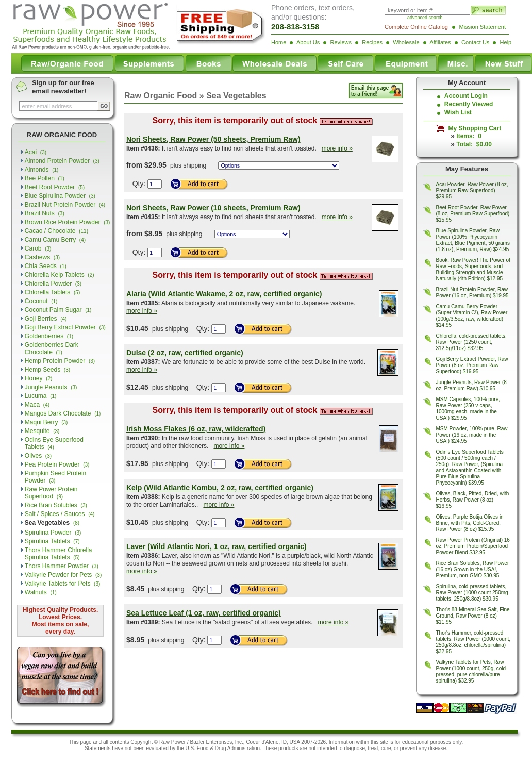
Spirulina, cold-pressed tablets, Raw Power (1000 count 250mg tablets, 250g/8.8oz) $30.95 (472, 593)
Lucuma (41, 396)
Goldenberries (49, 336)
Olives (38, 456)
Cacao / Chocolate (56, 231)
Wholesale (406, 42)
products (288, 748)
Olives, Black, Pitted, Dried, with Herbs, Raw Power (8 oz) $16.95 (473, 500)
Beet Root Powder (55, 187)
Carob (38, 248)
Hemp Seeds (47, 370)
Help (506, 42)
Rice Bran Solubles (56, 505)
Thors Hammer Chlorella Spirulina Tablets (59, 554)
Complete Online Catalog (416, 27)
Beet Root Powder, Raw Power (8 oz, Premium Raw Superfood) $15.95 (473, 214)
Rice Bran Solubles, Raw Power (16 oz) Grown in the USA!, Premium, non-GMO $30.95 (473, 569)
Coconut (41, 301)
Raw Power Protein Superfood (51, 493)
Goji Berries (46, 319)
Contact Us (475, 42)
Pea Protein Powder (57, 464)
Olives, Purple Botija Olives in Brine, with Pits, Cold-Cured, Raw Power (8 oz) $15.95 (470, 523)
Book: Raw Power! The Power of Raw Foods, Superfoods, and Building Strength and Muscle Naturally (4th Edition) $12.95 (473, 269)
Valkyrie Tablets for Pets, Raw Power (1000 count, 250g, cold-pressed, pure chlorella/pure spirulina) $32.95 (472, 671)
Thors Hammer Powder (62, 566)
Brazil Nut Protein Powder (65, 205)
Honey (39, 378)
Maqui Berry (46, 422)
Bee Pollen (45, 178)
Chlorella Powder (53, 284)
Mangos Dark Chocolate (63, 413)
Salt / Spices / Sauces (60, 514)
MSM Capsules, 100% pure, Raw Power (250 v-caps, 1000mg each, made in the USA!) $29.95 (468, 409)
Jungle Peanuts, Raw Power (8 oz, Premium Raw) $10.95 (471, 385)
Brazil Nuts (45, 213)
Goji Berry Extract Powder (65, 327)
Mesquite (42, 431)
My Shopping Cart (473, 128)
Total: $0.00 (474, 144)
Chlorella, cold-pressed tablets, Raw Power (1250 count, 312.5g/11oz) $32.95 (471, 342)
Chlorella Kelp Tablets (60, 275)
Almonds (42, 170)
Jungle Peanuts (51, 387)
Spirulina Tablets (52, 541)
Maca (37, 405)
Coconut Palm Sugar (58, 310)
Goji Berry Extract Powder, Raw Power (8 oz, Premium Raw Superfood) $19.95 (472, 365)
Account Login (466, 96)
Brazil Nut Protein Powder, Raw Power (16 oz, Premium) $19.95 (472, 293)
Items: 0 (469, 136)
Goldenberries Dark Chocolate (52, 348)
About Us (308, 42)
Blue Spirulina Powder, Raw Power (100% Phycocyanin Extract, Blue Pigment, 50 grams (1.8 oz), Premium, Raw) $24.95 (473, 240)
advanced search (425, 18)
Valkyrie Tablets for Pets (63, 584)
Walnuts (41, 592)
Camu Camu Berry (55, 240)
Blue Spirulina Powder (60, 196)
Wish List (458, 112)
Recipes (372, 42)
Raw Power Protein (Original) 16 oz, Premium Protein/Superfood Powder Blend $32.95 (473, 546)
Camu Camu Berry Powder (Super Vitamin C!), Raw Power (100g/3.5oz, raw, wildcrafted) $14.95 (472, 316)
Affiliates (440, 42)
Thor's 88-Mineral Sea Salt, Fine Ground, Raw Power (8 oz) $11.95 (473, 616)
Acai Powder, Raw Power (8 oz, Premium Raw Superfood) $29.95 (472, 190)
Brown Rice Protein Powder (68, 222)
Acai (36, 152)
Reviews (341, 42)
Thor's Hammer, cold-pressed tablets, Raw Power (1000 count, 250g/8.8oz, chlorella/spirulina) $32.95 (473, 642)
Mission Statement (483, 27)
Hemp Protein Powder (60, 361)
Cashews (42, 257)
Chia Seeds (46, 266)
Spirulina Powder (53, 533)
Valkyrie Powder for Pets (63, 575)
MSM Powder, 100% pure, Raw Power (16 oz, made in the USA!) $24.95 (472, 435)
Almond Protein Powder (62, 161)
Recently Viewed (469, 104)
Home (279, 42)
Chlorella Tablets (52, 292)
